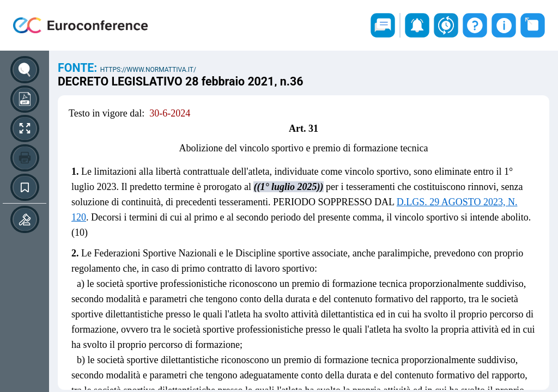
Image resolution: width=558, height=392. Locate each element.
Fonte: (79, 68)
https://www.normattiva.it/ (148, 70)
